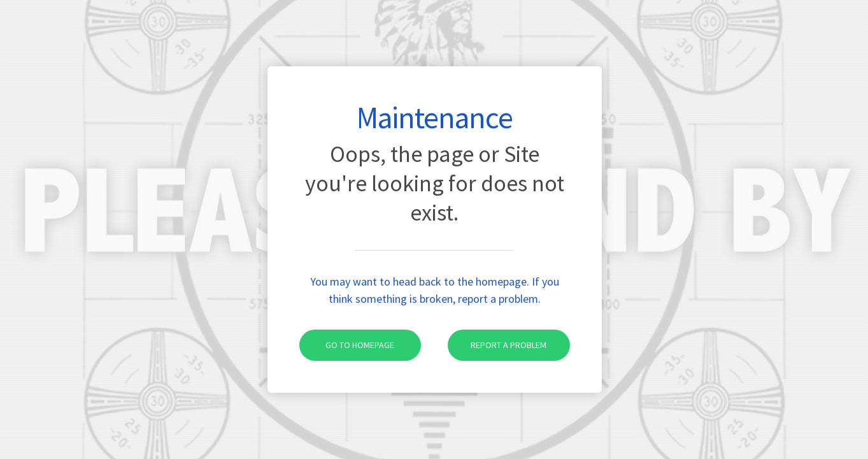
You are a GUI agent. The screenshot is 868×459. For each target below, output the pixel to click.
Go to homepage (347, 345)
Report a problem (497, 345)
